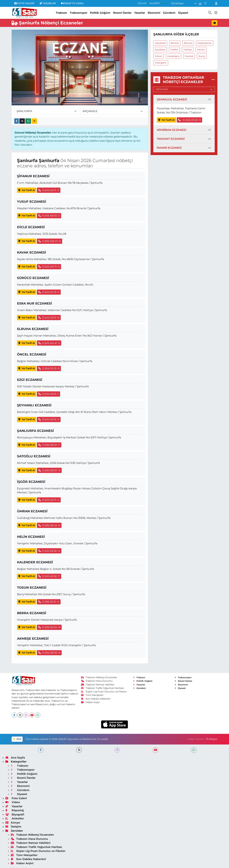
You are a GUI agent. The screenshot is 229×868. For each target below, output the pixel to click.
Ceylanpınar (205, 43)
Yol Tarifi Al (27, 190)
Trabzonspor (79, 13)
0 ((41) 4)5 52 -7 (49, 576)
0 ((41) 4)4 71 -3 (49, 267)
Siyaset (183, 13)
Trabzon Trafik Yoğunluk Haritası (102, 688)
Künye (13, 823)
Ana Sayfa (15, 758)
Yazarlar (140, 13)
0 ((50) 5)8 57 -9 (49, 470)
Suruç (202, 56)
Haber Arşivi (91, 702)
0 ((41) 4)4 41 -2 (49, 343)
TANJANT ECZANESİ (171, 139)
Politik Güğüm (100, 13)
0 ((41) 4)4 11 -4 (49, 500)
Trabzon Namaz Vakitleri (98, 685)
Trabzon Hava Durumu (97, 681)
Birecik (175, 43)
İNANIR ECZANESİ (169, 148)
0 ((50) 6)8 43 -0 (50, 241)
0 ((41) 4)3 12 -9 (49, 318)
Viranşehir (161, 63)
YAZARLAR (48, 3)
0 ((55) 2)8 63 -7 (49, 445)
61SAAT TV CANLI (72, 3)
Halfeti (174, 50)
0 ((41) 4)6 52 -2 (49, 216)
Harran (201, 50)
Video (13, 802)
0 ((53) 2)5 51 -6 (49, 602)
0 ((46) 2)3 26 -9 (189, 120)
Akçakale (160, 43)
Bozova (188, 43)
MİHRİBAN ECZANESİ (172, 130)
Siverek (189, 56)
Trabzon (61, 13)
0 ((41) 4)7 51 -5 (49, 292)
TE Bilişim (212, 739)
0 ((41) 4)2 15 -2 (49, 419)
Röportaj (15, 810)
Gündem (169, 13)
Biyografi (15, 814)
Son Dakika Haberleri (96, 699)
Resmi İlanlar (122, 13)
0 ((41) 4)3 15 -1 (49, 394)
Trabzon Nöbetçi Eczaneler (99, 677)
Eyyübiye (160, 50)
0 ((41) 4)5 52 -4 (49, 551)
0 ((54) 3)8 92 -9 (49, 653)
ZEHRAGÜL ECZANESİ (172, 99)
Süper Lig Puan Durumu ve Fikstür (104, 692)
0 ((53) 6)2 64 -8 (49, 627)
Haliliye (188, 50)
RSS (17, 739)
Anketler (15, 818)
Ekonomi (154, 13)
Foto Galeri (16, 798)
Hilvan (159, 56)
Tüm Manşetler (92, 695)
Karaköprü (173, 56)
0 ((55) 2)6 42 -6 (49, 525)
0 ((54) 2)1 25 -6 (49, 368)
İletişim (13, 827)
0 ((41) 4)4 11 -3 (49, 190)
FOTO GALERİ (24, 3)
